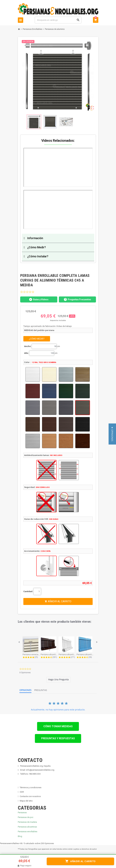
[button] (19, 642)
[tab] (58, 680)
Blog (20, 836)
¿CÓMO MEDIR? (37, 339)
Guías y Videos (39, 299)
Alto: (26, 353)
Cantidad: (28, 591)
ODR (22, 792)
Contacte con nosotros (30, 796)
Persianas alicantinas (27, 827)
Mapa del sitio (26, 801)
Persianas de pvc (26, 817)
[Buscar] (58, 20)
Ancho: (28, 346)
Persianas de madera (27, 822)
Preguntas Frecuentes (77, 299)
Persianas (22, 812)
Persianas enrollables (28, 831)
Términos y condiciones (31, 787)
